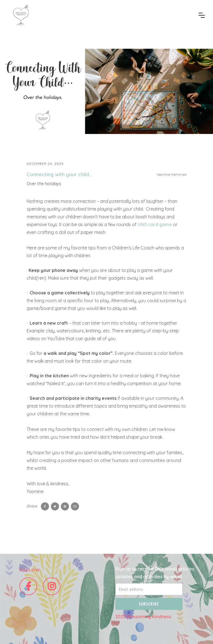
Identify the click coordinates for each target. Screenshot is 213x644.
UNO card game (155, 224)
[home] (21, 15)
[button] (202, 15)
